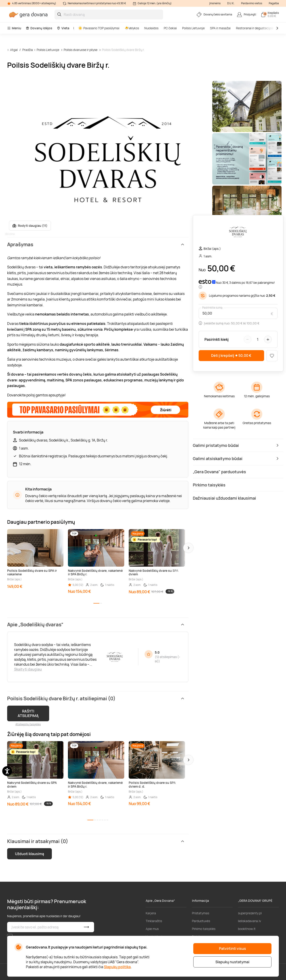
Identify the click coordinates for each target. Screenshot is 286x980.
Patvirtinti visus (232, 948)
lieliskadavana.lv (249, 921)
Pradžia (28, 50)
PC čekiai (170, 28)
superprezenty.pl (250, 913)
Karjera (151, 913)
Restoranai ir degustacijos (255, 28)
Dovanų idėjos (39, 28)
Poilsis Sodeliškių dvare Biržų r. (123, 50)
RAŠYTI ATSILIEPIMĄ (28, 713)
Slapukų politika (117, 967)
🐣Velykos (132, 28)
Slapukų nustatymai (232, 962)
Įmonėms (215, 3)
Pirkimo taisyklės (204, 929)
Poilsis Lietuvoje (193, 28)
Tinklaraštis (154, 921)
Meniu (14, 28)
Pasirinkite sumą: (213, 308)
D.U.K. (231, 3)
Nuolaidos (151, 28)
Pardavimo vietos (252, 3)
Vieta (63, 28)
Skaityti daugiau (28, 669)
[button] (188, 548)
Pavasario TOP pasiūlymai (99, 28)
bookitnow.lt (247, 929)
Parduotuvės (201, 921)
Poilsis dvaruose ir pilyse (81, 50)
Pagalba (274, 3)
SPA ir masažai (220, 28)
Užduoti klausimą (29, 854)
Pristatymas (201, 913)
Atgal (14, 50)
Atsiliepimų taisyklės (28, 724)
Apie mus (152, 929)
